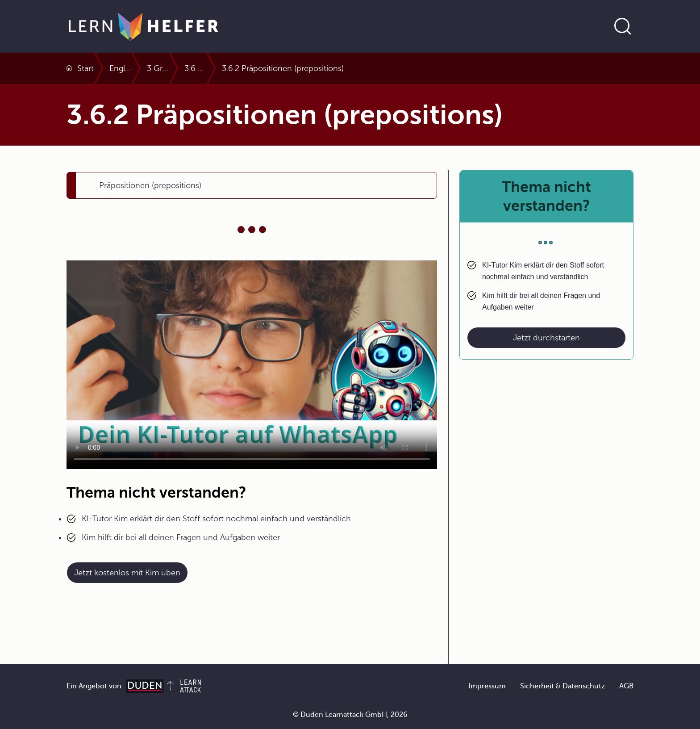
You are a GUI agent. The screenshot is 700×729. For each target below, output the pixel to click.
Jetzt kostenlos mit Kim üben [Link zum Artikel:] (127, 573)
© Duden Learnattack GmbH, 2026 (350, 715)
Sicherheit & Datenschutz (562, 686)
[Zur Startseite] (144, 26)
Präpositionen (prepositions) (150, 185)
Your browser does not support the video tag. (252, 365)
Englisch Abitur (159, 68)
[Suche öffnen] (623, 26)
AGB (626, 686)
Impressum (487, 686)
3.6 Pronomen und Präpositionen (326, 68)
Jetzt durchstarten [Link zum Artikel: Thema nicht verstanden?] (546, 338)
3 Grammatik (226, 68)
